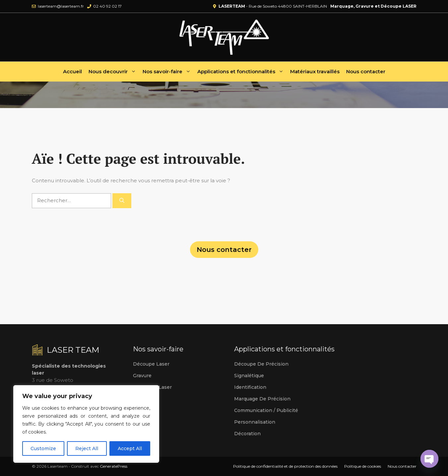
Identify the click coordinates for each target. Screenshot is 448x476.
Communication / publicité (266, 410)
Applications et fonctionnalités (242, 72)
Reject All (87, 448)
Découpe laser (151, 364)
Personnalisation (255, 422)
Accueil (72, 71)
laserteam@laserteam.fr (61, 6)
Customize (43, 448)
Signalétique (249, 376)
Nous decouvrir (114, 72)
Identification (250, 387)
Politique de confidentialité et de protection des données (285, 466)
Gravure (142, 376)
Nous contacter (366, 71)
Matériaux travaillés (315, 71)
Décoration (247, 434)
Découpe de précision (261, 364)
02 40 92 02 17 (107, 6)
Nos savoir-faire (168, 72)
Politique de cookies (363, 466)
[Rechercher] (122, 201)
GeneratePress (114, 466)
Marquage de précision (262, 399)
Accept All (130, 448)
